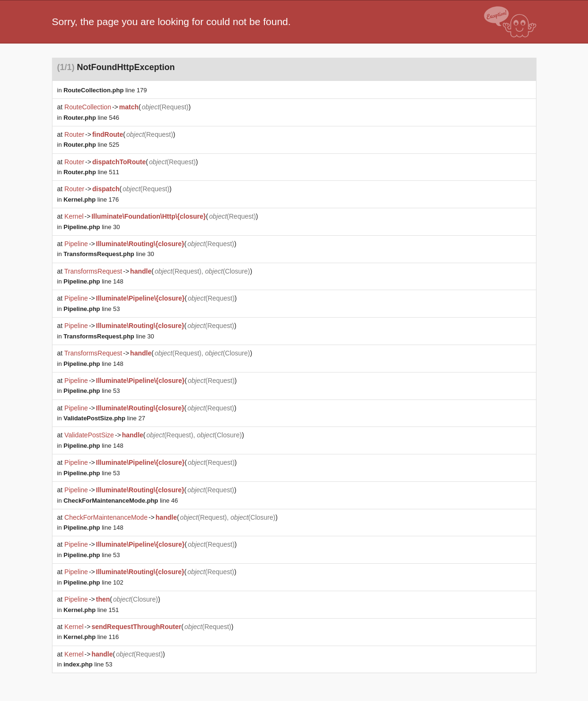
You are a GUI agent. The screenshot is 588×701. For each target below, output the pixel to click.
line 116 (91, 637)
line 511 (91, 172)
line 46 (121, 501)
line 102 (93, 582)
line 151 (91, 610)
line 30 (92, 227)
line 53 (92, 309)
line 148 (93, 281)
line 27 (104, 418)
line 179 (105, 90)
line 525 (91, 145)
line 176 (91, 200)
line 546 (91, 118)
